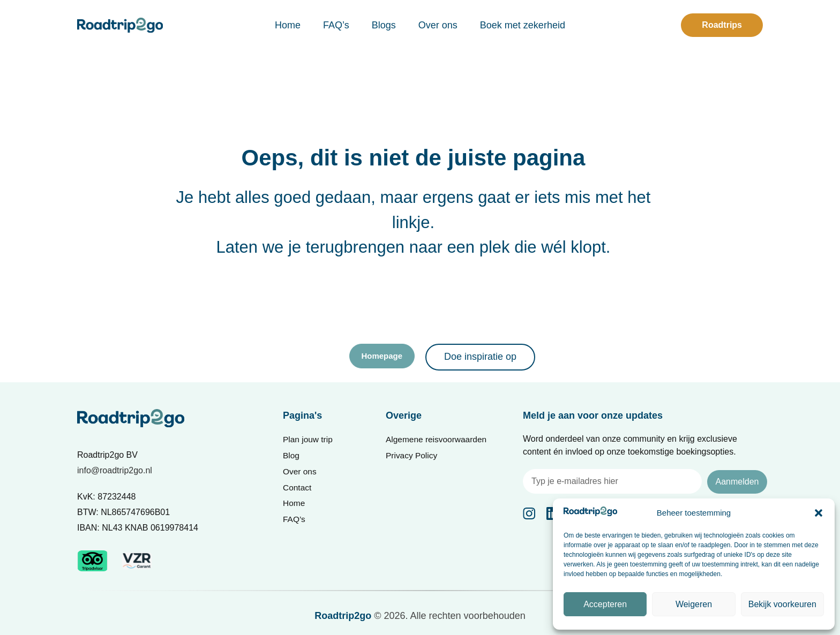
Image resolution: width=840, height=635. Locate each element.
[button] (819, 513)
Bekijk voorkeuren (782, 604)
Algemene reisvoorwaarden (438, 440)
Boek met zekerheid (523, 25)
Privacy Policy (412, 456)
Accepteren (605, 604)
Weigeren (694, 604)
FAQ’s (336, 25)
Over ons (438, 25)
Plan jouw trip (309, 440)
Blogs (384, 25)
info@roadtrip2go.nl (115, 470)
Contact (298, 490)
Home (288, 25)
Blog (291, 456)
